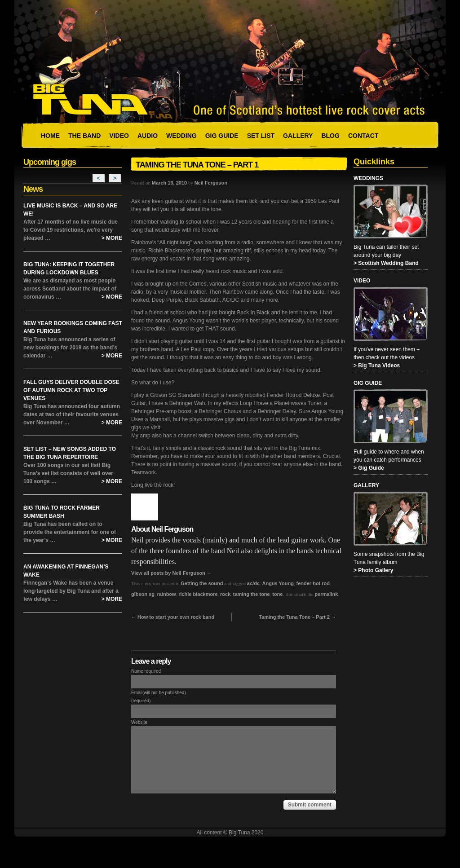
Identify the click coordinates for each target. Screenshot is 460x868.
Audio (148, 136)
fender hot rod (313, 583)
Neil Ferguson (211, 183)
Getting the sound (202, 583)
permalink (326, 594)
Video (119, 136)
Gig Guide (222, 136)
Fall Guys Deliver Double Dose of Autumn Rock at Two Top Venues (71, 390)
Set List (261, 136)
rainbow (166, 594)
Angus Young (278, 583)
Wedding (181, 136)
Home (50, 136)
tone (277, 594)
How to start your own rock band (173, 617)
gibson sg (143, 594)
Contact (363, 136)
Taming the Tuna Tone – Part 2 (297, 617)
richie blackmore (198, 594)
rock (225, 594)
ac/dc (253, 583)
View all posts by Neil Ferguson (171, 573)
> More (112, 238)
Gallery (298, 136)
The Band (84, 136)
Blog (330, 136)
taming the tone (252, 594)
